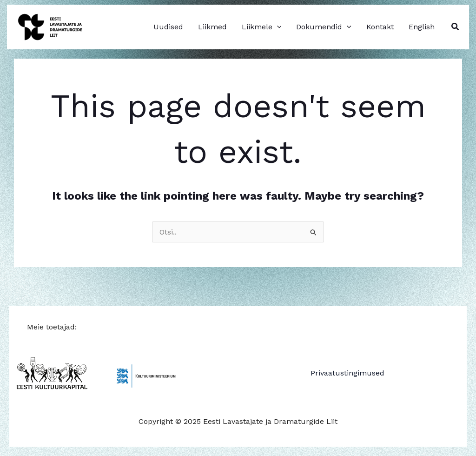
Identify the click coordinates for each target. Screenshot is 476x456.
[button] (456, 27)
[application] (277, 27)
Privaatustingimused (347, 373)
